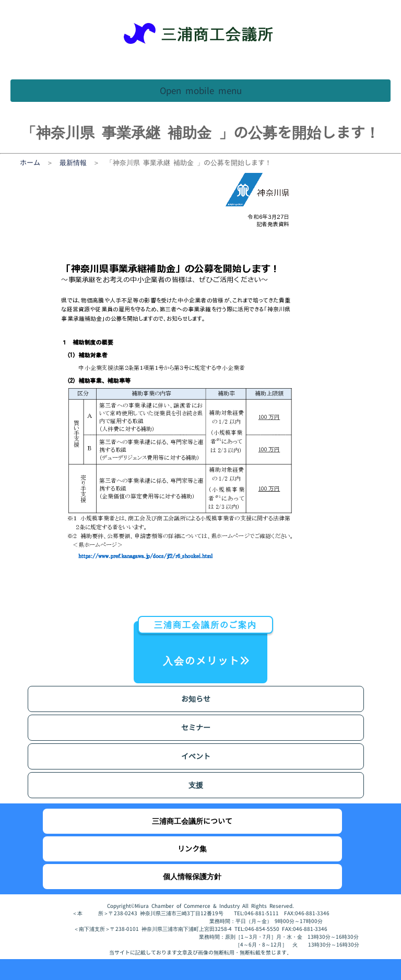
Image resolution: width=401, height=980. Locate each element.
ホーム (30, 162)
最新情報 (73, 162)
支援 (196, 785)
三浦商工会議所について (192, 821)
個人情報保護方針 (192, 876)
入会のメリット (203, 644)
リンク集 (192, 849)
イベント (196, 756)
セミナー (196, 727)
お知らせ (196, 699)
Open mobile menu (201, 91)
